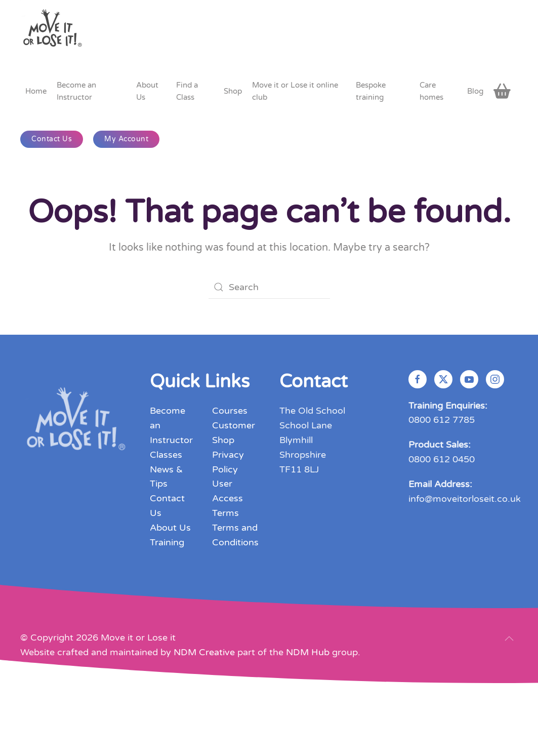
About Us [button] (147, 91)
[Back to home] (53, 32)
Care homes (431, 91)
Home (36, 91)
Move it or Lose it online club (295, 91)
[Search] (269, 287)
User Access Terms (227, 498)
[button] (509, 639)
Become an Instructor (76, 91)
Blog (475, 91)
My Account (126, 139)
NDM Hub (308, 652)
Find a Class (187, 91)
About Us (170, 528)
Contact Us (52, 139)
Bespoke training (371, 91)
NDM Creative (204, 652)
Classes (166, 455)
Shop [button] (233, 91)
